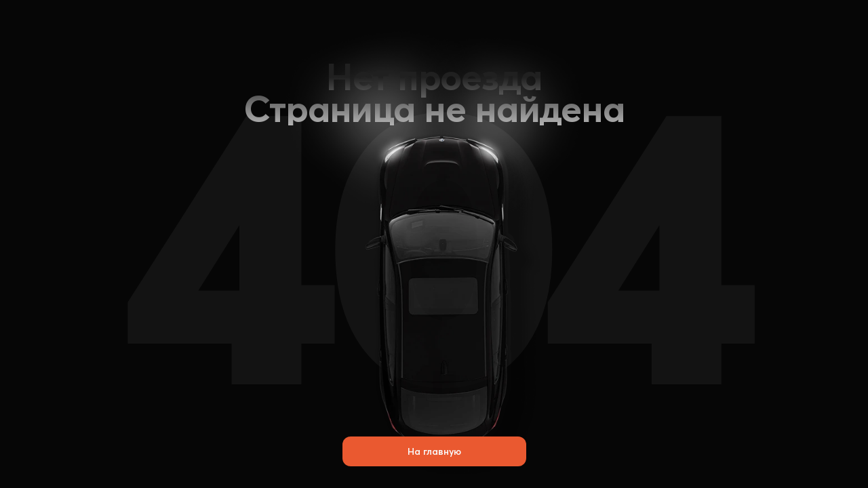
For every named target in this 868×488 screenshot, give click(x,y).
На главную (434, 451)
